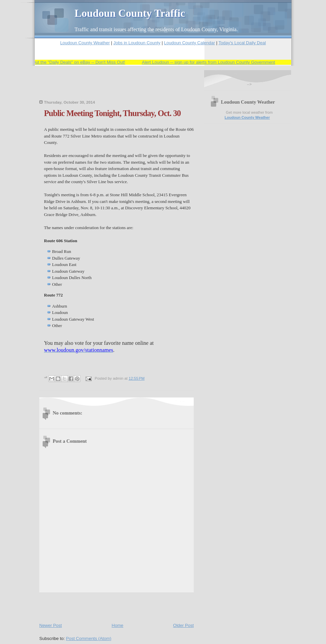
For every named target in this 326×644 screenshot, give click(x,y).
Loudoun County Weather (85, 43)
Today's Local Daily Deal (242, 43)
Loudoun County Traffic (130, 13)
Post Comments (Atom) (89, 638)
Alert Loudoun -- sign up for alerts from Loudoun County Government (210, 62)
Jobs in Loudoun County (137, 43)
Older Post (183, 625)
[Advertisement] (118, 87)
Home (118, 625)
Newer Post (51, 625)
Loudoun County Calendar (189, 43)
